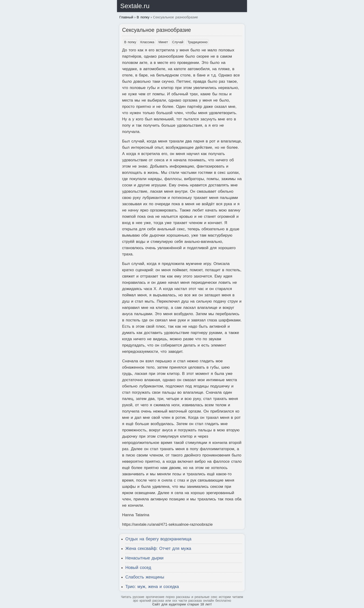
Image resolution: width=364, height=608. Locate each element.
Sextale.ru (135, 6)
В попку (130, 42)
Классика (147, 42)
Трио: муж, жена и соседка (152, 587)
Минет (163, 42)
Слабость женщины (145, 577)
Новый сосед (138, 568)
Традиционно (198, 42)
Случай (178, 42)
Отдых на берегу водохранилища (158, 539)
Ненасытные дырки (144, 558)
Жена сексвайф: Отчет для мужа (158, 549)
